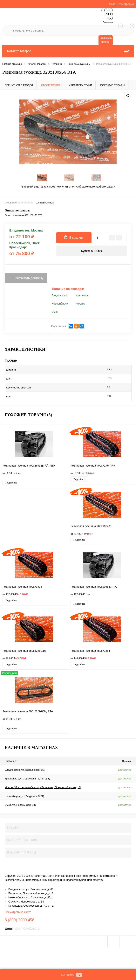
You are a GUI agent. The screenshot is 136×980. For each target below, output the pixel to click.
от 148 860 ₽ (83, 660)
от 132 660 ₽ (15, 596)
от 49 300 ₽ (34, 722)
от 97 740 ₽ (82, 474)
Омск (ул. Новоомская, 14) (20, 806)
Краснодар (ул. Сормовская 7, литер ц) (28, 780)
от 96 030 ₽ (14, 660)
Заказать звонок (106, 40)
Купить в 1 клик (92, 252)
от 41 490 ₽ (82, 535)
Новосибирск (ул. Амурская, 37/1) (24, 797)
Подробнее (11, 484)
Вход (112, 4)
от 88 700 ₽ (34, 476)
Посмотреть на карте (18, 913)
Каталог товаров (68, 51)
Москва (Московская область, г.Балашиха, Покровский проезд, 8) (43, 788)
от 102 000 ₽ (102, 598)
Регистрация (126, 4)
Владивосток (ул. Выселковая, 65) (25, 771)
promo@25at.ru (27, 930)
